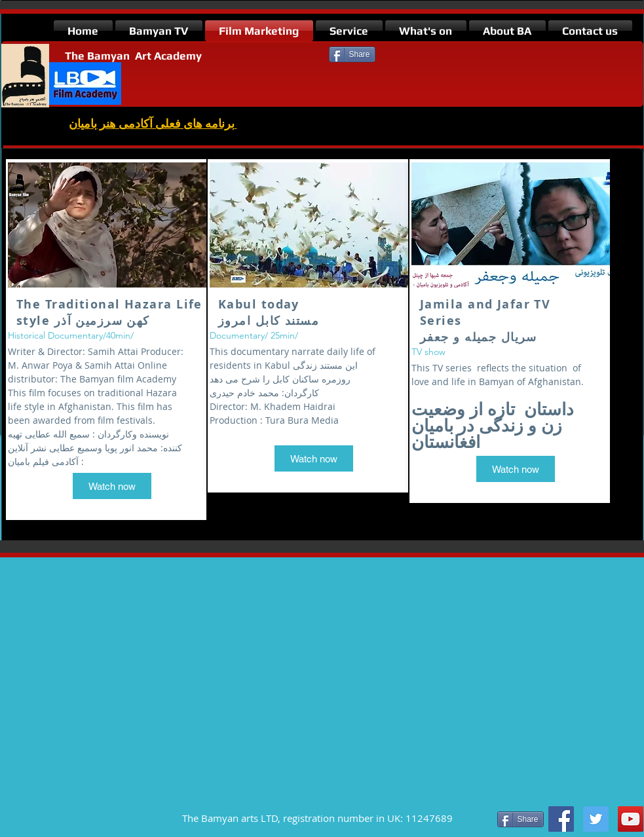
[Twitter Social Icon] (596, 819)
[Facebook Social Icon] (561, 819)
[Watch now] (112, 486)
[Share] (352, 54)
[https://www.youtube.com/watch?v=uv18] (631, 819)
